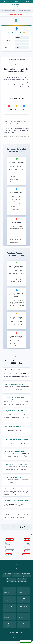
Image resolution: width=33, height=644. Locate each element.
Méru (9, 618)
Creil (9, 602)
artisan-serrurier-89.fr (22, 582)
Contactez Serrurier (26, 641)
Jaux (28, 546)
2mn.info (19, 635)
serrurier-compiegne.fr (11, 582)
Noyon (24, 627)
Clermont (24, 618)
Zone (6, 1)
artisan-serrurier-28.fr (17, 579)
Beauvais (9, 593)
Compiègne (24, 593)
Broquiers (8, 550)
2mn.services (17, 577)
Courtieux (27, 554)
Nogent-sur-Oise (9, 610)
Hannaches (27, 543)
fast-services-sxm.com (11, 585)
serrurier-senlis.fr (27, 579)
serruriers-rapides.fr (26, 577)
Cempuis (27, 550)
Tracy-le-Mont (26, 558)
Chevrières (9, 558)
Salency (8, 546)
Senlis (24, 602)
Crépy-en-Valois (24, 610)
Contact (28, 1)
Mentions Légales (16, 641)
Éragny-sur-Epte (10, 554)
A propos (17, 1)
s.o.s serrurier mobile (22, 585)
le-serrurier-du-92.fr (7, 579)
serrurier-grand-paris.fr (8, 577)
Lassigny (9, 627)
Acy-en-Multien (10, 543)
